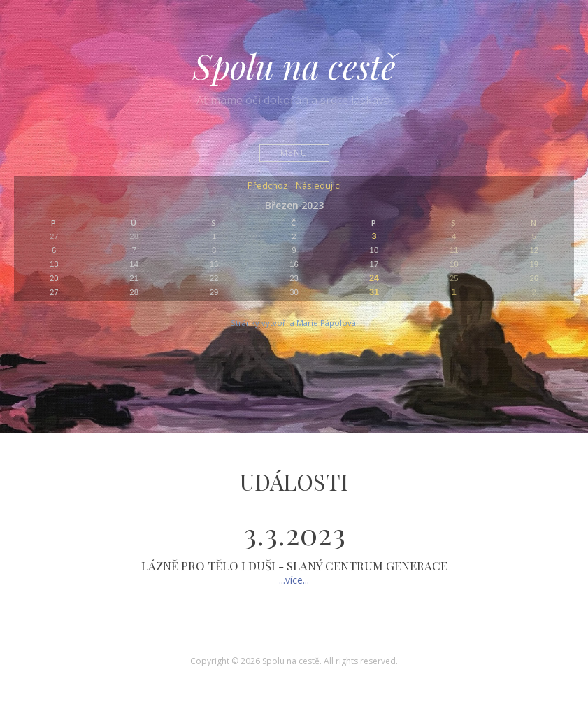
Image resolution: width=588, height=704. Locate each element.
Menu (294, 153)
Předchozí (269, 186)
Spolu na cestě (294, 66)
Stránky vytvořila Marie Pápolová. (294, 323)
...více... (294, 580)
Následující (318, 186)
